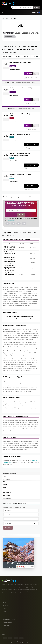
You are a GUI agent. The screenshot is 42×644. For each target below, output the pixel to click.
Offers (26, 57)
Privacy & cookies (7, 625)
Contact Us (5, 628)
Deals (35, 57)
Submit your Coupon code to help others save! (14, 508)
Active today (7, 57)
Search (36, 7)
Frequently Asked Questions (9, 620)
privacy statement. (11, 220)
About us (5, 603)
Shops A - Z (6, 606)
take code (28, 74)
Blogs (4, 608)
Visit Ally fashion (10, 37)
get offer (31, 144)
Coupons (16, 57)
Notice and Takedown (8, 622)
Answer (36, 318)
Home (4, 611)
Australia (36, 12)
